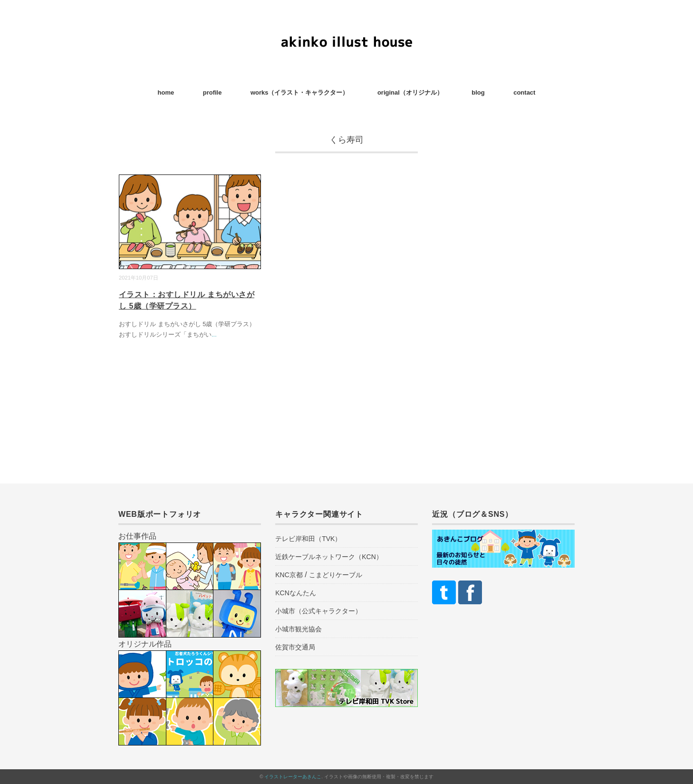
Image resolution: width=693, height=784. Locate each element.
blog (478, 92)
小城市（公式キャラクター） (318, 611)
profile (212, 92)
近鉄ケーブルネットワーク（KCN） (329, 557)
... (214, 334)
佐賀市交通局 (295, 647)
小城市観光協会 (298, 629)
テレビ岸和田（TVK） (308, 539)
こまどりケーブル (336, 575)
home (166, 92)
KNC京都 (289, 575)
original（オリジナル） (410, 92)
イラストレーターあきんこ (293, 777)
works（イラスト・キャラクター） (300, 92)
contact (524, 92)
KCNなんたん (296, 593)
